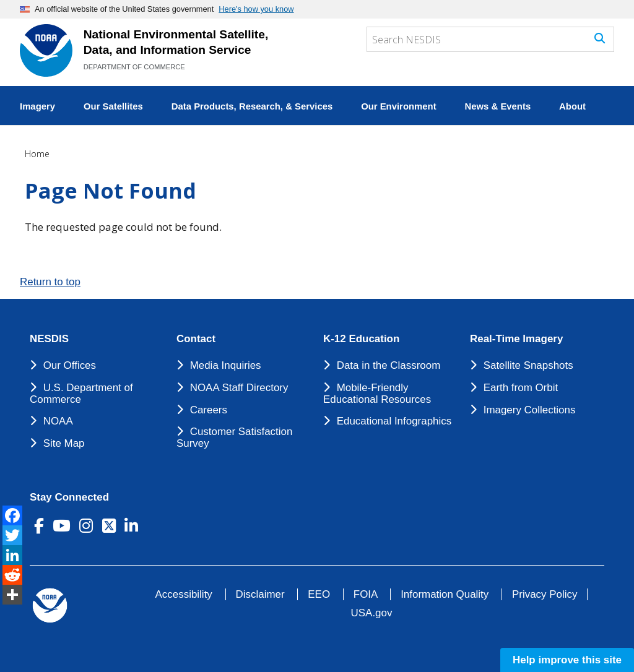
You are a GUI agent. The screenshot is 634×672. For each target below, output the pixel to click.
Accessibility (184, 594)
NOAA (58, 421)
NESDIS (49, 339)
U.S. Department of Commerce (81, 394)
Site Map (64, 443)
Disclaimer (260, 594)
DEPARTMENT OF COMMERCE (134, 67)
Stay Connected (69, 498)
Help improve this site (567, 660)
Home (37, 154)
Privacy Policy (545, 594)
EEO (319, 594)
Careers (209, 410)
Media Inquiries (226, 365)
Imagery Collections (530, 410)
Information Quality (445, 594)
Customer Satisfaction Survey (234, 437)
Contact (196, 339)
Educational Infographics (394, 421)
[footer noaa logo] (50, 605)
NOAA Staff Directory (239, 388)
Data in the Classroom (389, 365)
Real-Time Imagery (516, 339)
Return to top (50, 282)
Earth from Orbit (521, 388)
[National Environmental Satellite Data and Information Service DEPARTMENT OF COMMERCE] (46, 50)
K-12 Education (361, 339)
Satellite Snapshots (528, 365)
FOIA (366, 594)
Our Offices (70, 365)
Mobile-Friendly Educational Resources (377, 394)
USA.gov (372, 613)
